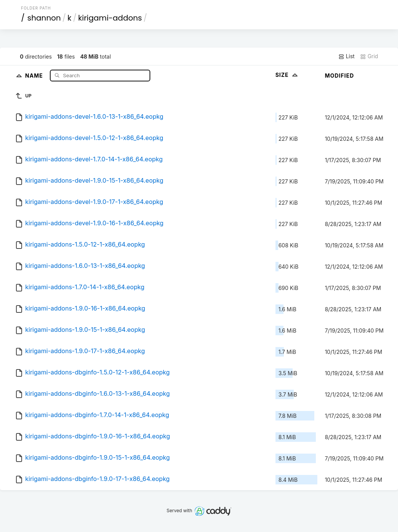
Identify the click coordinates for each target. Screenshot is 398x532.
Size (287, 75)
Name (35, 75)
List (346, 56)
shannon (44, 18)
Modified (340, 76)
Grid (369, 56)
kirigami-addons (110, 18)
